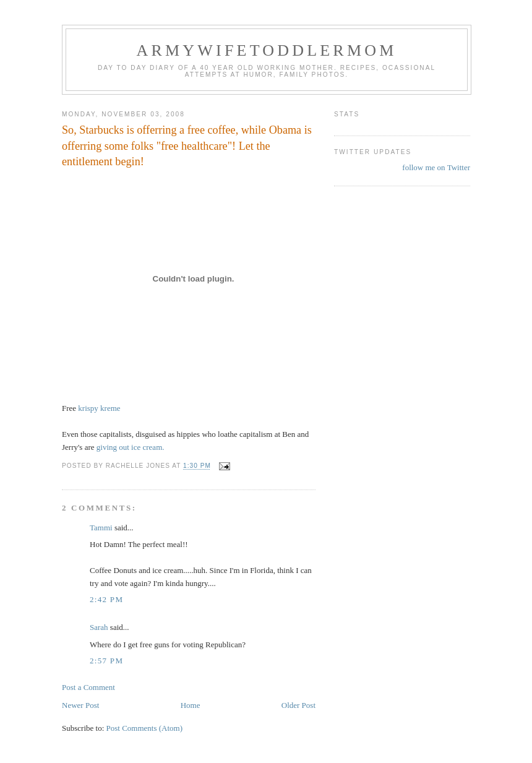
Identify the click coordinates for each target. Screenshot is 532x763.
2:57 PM (106, 661)
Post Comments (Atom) (145, 728)
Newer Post (80, 705)
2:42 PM (106, 599)
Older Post (298, 705)
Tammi (101, 528)
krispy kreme (99, 408)
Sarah (99, 627)
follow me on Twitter (436, 167)
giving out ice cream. (131, 447)
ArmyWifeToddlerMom (266, 50)
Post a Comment (88, 687)
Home (191, 705)
